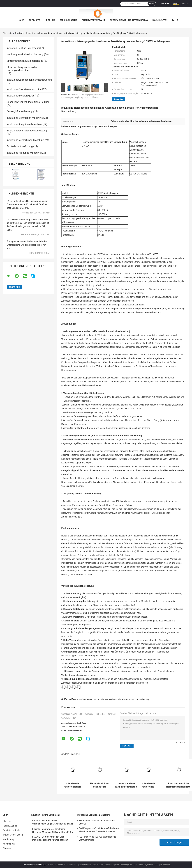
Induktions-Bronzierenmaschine (24, 89)
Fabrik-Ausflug (68, 20)
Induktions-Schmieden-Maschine (25, 118)
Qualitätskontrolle (94, 20)
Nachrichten (160, 20)
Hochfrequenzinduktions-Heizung (25, 54)
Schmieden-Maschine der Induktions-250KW (97, 822)
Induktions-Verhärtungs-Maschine (25, 140)
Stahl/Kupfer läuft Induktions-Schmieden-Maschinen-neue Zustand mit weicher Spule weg (99, 830)
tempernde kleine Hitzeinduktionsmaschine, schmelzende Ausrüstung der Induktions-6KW (126, 785)
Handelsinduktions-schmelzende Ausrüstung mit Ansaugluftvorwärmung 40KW (100, 785)
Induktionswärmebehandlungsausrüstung (30, 80)
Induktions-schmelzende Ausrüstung (44, 33)
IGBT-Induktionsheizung (139, 699)
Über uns (50, 20)
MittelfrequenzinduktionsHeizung (25, 61)
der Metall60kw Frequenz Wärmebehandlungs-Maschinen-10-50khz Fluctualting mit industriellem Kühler (53, 823)
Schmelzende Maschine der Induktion (92, 699)
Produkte (34, 20)
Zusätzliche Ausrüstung (20, 146)
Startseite (7, 33)
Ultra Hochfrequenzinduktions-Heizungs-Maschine (23, 69)
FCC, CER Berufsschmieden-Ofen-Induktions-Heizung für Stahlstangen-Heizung (51, 839)
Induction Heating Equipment (23, 48)
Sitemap (7, 848)
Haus (21, 20)
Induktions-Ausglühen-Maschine (24, 124)
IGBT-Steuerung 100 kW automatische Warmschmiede (97, 838)
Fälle (175, 20)
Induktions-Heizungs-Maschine (24, 153)
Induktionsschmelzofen (118, 699)
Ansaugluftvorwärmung (20, 111)
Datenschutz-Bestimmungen (35, 865)
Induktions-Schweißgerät (20, 96)
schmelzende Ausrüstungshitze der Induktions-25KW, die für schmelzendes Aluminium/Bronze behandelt (72, 785)
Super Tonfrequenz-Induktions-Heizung (28, 102)
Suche (152, 4)
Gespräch (165, 4)
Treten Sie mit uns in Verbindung (129, 20)
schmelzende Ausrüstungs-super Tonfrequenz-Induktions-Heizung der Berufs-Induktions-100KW (148, 785)
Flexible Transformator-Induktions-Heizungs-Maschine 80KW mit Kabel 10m (53, 831)
